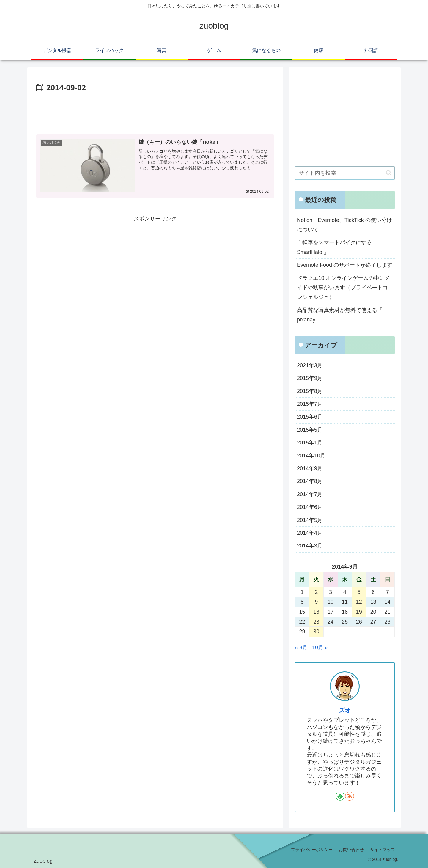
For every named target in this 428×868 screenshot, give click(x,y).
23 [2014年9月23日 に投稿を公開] (316, 622)
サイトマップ (383, 850)
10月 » (320, 648)
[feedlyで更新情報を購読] (340, 796)
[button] (389, 173)
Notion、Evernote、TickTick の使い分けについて (344, 225)
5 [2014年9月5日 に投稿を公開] (359, 592)
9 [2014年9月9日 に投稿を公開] (316, 602)
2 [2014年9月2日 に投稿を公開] (316, 592)
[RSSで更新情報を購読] (350, 796)
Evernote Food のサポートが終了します (345, 265)
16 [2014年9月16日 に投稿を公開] (316, 612)
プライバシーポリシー (312, 850)
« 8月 (301, 648)
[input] (345, 173)
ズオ (345, 710)
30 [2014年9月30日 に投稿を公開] (316, 632)
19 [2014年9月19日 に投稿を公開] (359, 612)
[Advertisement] (155, 111)
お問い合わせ (351, 850)
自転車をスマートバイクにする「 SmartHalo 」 (337, 247)
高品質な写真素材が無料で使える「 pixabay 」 (340, 315)
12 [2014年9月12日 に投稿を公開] (359, 602)
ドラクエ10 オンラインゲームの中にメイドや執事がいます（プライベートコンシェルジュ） (343, 288)
